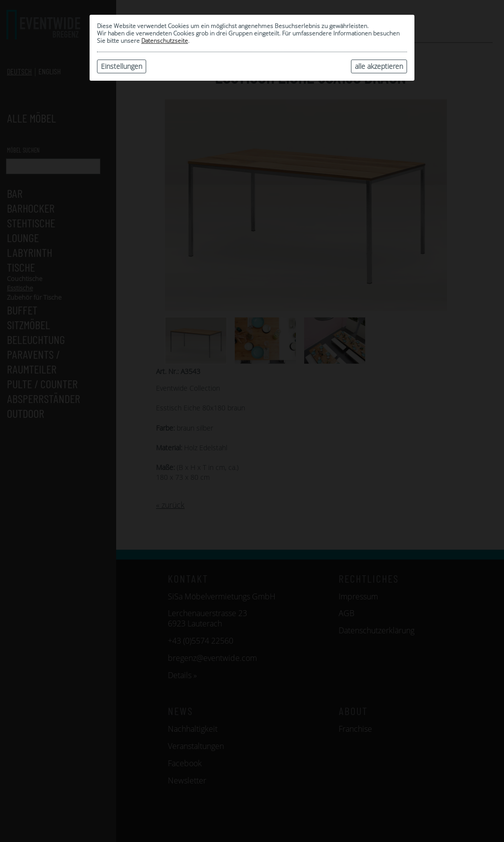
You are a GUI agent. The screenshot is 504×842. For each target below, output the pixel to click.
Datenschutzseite (165, 41)
